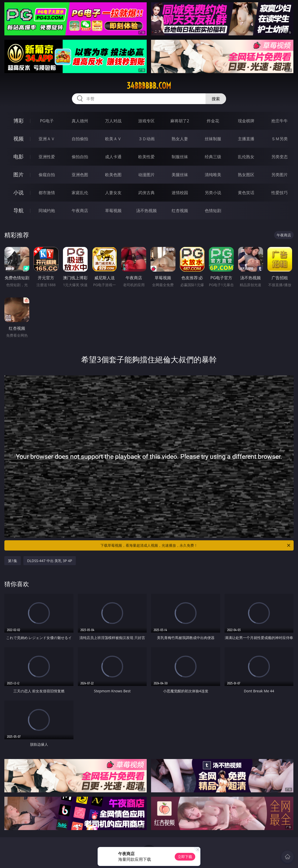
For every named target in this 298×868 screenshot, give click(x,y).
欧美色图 (113, 175)
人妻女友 (113, 193)
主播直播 (246, 139)
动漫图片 (146, 175)
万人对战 (113, 121)
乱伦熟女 (246, 157)
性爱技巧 (280, 193)
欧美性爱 (146, 157)
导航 (18, 210)
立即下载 (185, 857)
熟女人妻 (180, 139)
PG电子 (47, 121)
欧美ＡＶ (113, 139)
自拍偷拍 (80, 139)
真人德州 (80, 121)
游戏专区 (146, 121)
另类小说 (213, 193)
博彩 (18, 121)
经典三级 (213, 157)
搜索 (216, 99)
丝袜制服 (213, 139)
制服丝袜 (180, 157)
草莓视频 (113, 211)
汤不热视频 (146, 211)
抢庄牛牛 (280, 121)
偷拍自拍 (80, 157)
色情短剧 (213, 211)
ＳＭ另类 (280, 139)
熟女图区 (246, 175)
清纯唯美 (213, 175)
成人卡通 (113, 157)
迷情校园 (180, 193)
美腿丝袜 (180, 175)
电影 (18, 157)
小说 (18, 192)
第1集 (13, 561)
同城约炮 (47, 211)
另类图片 (280, 175)
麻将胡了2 (180, 121)
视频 (18, 139)
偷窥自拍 (47, 175)
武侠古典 (146, 193)
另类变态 (280, 157)
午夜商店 (80, 211)
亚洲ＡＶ (47, 139)
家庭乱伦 (80, 193)
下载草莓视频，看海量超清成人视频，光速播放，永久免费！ (196, 545)
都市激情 (47, 193)
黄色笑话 (246, 193)
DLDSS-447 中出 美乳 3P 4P (49, 561)
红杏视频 (180, 211)
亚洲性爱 (47, 157)
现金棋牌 (246, 121)
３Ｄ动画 (146, 139)
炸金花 (213, 121)
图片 (18, 174)
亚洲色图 (80, 175)
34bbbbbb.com (149, 86)
